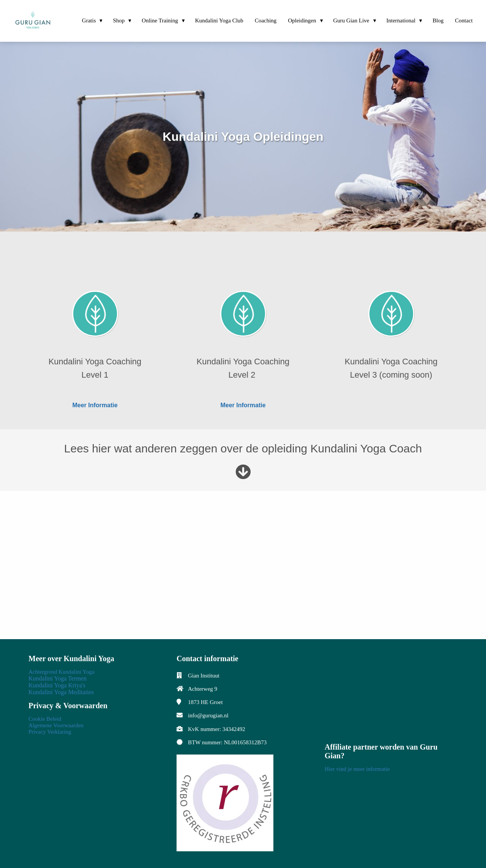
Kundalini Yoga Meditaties (61, 692)
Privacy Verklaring (50, 732)
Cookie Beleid (45, 719)
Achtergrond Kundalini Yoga (61, 672)
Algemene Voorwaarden (56, 725)
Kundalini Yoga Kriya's (57, 685)
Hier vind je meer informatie (357, 769)
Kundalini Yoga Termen (58, 678)
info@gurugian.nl (208, 715)
